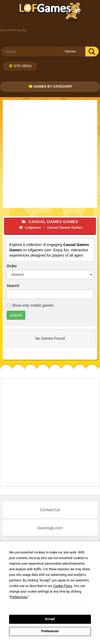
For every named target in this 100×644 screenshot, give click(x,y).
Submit (16, 315)
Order (12, 266)
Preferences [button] (19, 597)
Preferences (50, 631)
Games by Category (51, 86)
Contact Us (50, 510)
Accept (50, 619)
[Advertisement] (50, 154)
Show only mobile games (30, 305)
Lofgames (50, 12)
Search (13, 286)
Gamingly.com (50, 528)
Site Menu (21, 66)
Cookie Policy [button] (63, 586)
